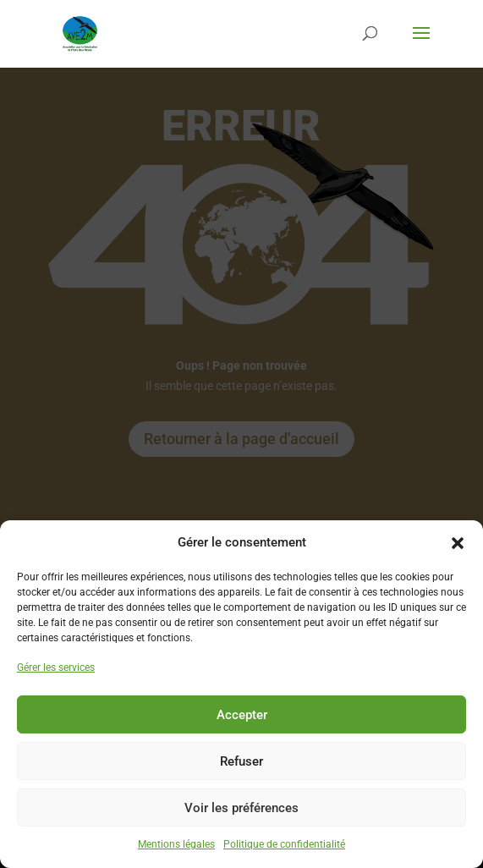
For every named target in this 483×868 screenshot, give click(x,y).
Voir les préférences (242, 808)
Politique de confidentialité (284, 844)
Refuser (242, 761)
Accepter (242, 715)
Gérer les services (56, 667)
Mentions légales (176, 844)
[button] (458, 543)
